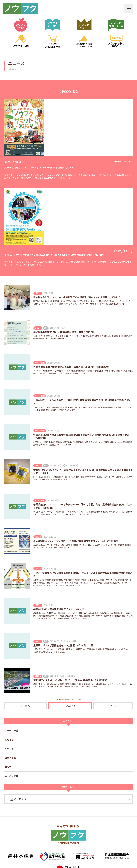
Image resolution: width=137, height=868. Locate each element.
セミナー (9, 767)
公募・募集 (10, 758)
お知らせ (9, 740)
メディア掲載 (11, 776)
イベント (9, 749)
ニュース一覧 (11, 731)
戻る (27, 706)
